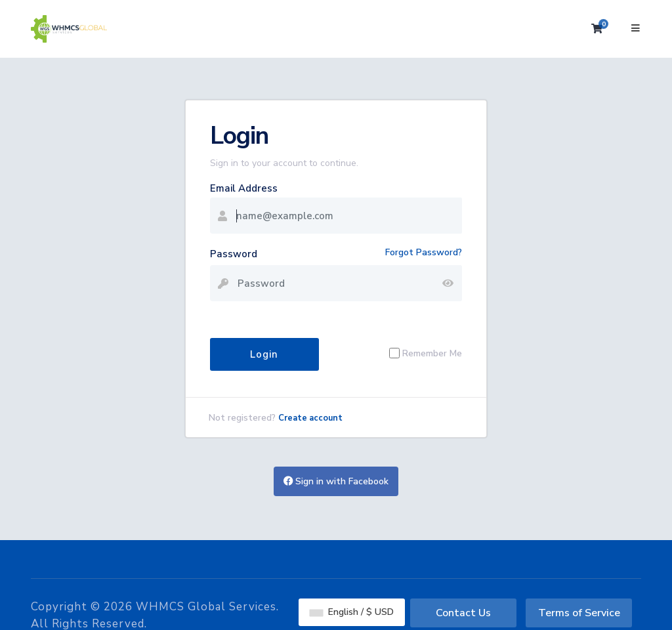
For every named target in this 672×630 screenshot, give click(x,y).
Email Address (244, 188)
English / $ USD (352, 612)
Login (264, 354)
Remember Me (432, 353)
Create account (310, 418)
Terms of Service (579, 613)
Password (234, 254)
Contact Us (463, 613)
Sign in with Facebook (336, 481)
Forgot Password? (424, 252)
